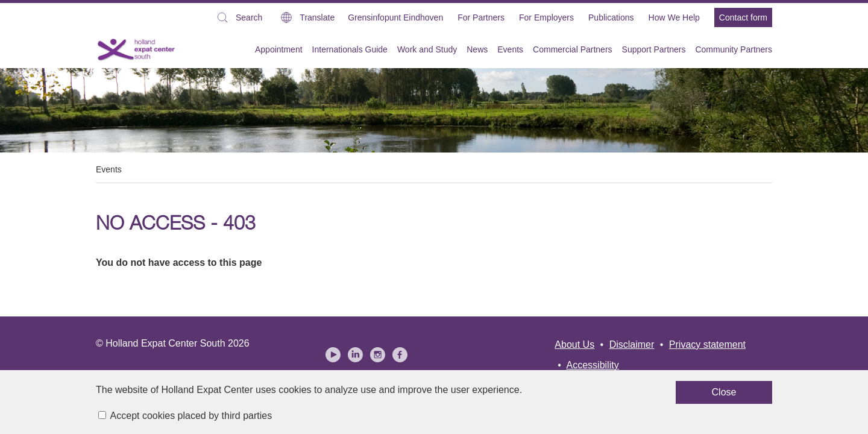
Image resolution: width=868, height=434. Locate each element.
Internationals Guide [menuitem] (350, 49)
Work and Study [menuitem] (427, 49)
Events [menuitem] (510, 49)
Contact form (743, 17)
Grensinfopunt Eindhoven (395, 17)
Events (109, 169)
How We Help (674, 17)
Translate (317, 17)
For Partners (481, 17)
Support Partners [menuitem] (654, 49)
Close (554, 397)
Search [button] (239, 19)
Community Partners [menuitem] (734, 49)
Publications (611, 17)
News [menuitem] (477, 49)
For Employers (546, 17)
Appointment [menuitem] (279, 49)
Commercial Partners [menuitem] (572, 49)
